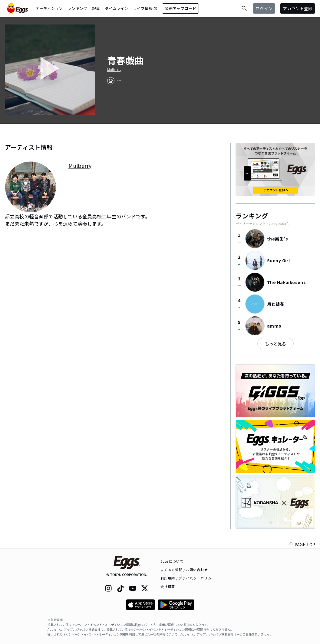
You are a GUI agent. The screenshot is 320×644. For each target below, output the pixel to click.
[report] (119, 81)
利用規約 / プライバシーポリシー (188, 578)
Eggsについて (172, 561)
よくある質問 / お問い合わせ (184, 570)
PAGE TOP (302, 544)
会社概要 (168, 587)
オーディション (49, 8)
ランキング (77, 8)
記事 (96, 8)
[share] (111, 81)
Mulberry (114, 70)
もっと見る (275, 344)
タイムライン (116, 8)
